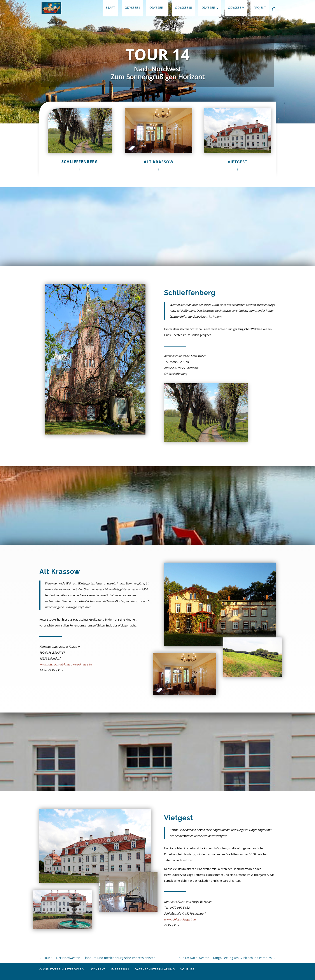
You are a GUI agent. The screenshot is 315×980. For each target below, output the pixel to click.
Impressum (120, 969)
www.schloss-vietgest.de (180, 919)
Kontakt (98, 969)
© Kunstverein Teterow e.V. (62, 969)
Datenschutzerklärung (155, 969)
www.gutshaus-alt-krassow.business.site (66, 664)
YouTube (187, 969)
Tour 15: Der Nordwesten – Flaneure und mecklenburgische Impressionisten (97, 958)
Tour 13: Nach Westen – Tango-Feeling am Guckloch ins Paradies (226, 958)
